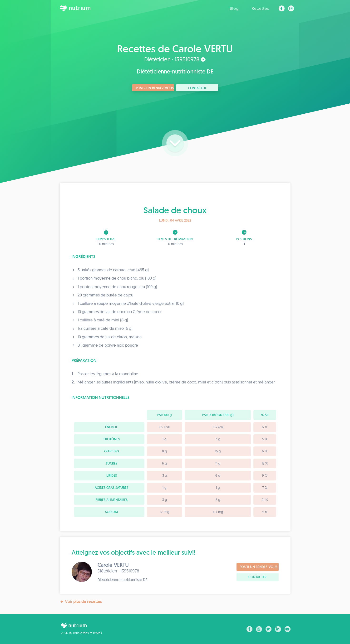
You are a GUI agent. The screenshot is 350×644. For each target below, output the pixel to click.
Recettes (260, 8)
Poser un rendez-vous (155, 88)
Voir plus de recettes (81, 602)
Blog (234, 8)
